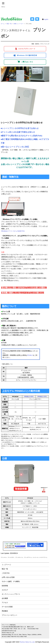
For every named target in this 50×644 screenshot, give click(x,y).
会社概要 (5, 598)
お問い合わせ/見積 (8, 577)
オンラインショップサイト (11, 594)
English (46, 19)
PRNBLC (30, 355)
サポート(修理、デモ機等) (11, 581)
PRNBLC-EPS (29, 397)
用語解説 (5, 611)
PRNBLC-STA (42, 397)
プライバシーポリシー (9, 615)
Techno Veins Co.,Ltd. (27, 642)
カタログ (5, 590)
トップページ (6, 565)
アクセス (5, 603)
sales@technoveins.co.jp (9, 631)
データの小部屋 (7, 607)
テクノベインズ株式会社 (9, 625)
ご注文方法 (6, 573)
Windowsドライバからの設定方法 (13, 231)
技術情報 (5, 586)
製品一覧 (5, 569)
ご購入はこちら (25, 62)
